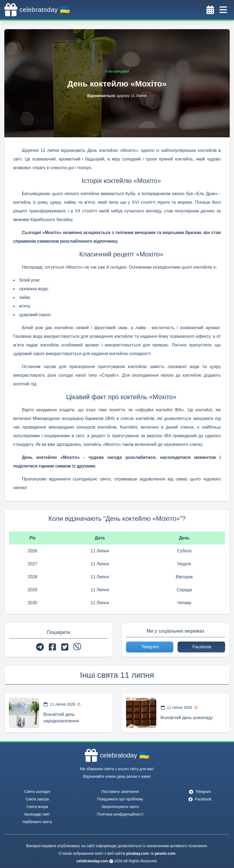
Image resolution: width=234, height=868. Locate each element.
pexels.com (165, 853)
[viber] (77, 647)
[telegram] (40, 647)
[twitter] (65, 647)
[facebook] (52, 647)
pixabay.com (138, 853)
